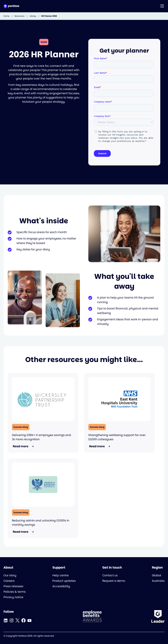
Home (6, 16)
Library (33, 16)
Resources (19, 16)
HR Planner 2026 (49, 16)
